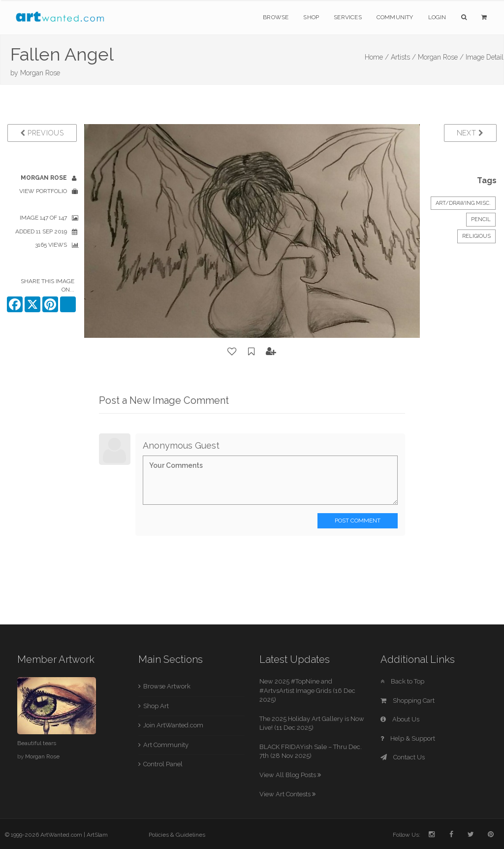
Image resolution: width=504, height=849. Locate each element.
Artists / (403, 57)
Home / (377, 57)
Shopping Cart (408, 701)
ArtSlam (97, 835)
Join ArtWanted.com (173, 725)
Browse (276, 17)
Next (470, 133)
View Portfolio (43, 191)
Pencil (481, 219)
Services (348, 17)
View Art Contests (287, 794)
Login (437, 17)
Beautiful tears (37, 743)
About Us (400, 719)
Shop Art (156, 706)
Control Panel (163, 764)
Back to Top (402, 681)
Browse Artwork (167, 686)
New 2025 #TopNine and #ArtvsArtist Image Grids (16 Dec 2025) (307, 690)
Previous (42, 133)
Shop (311, 17)
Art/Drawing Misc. (463, 203)
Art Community (166, 745)
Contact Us (403, 757)
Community (395, 17)
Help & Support (408, 738)
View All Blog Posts (290, 775)
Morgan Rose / (441, 57)
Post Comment (358, 521)
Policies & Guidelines (177, 835)
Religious (476, 236)
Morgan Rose (40, 73)
